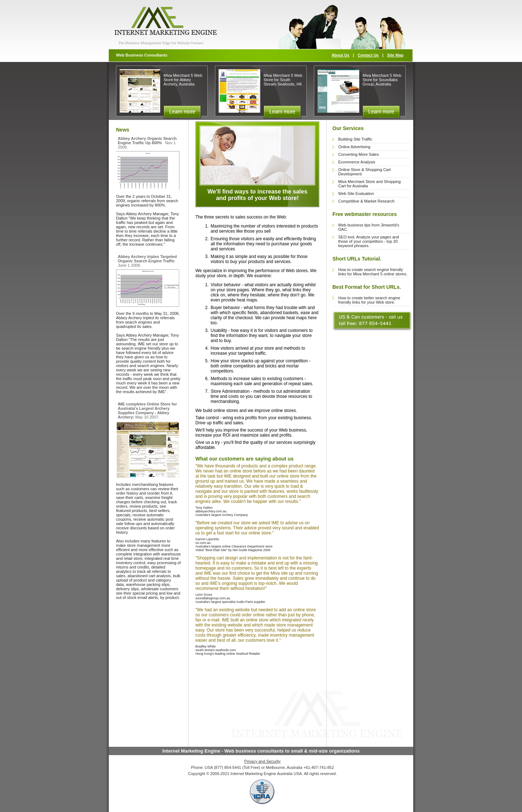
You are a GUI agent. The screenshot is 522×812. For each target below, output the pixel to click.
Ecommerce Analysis (357, 162)
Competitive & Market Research (366, 201)
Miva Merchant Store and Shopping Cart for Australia (369, 184)
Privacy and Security (262, 761)
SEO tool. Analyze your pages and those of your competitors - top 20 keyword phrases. (369, 241)
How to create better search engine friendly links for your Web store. (369, 300)
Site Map (395, 55)
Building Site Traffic (355, 139)
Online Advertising (354, 147)
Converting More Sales (359, 154)
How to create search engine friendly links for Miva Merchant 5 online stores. (373, 272)
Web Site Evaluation (356, 193)
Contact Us (368, 55)
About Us (341, 55)
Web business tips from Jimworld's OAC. (369, 227)
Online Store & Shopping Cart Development (364, 172)
